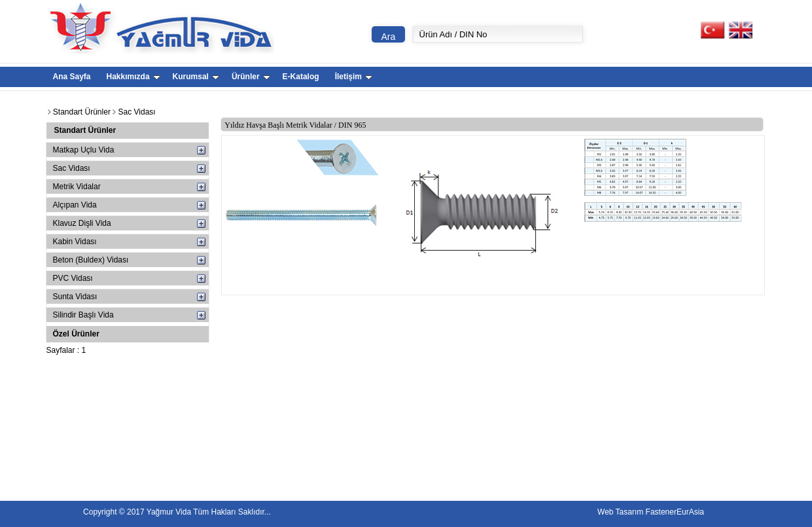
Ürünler (251, 77)
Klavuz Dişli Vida (82, 223)
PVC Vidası (73, 278)
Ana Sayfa (72, 77)
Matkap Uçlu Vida (84, 150)
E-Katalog (301, 77)
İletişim (354, 77)
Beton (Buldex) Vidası (91, 260)
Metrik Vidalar (77, 187)
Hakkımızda (133, 77)
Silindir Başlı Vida (83, 315)
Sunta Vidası (75, 297)
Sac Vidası (72, 168)
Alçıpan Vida (75, 205)
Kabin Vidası (75, 242)
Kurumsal (196, 77)
